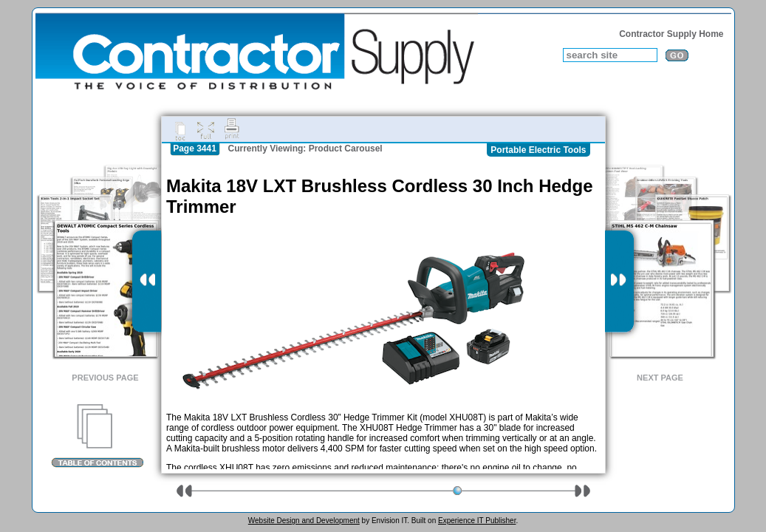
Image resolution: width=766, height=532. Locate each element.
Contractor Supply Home (671, 34)
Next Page (660, 378)
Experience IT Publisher (477, 521)
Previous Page (105, 378)
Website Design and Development (304, 521)
